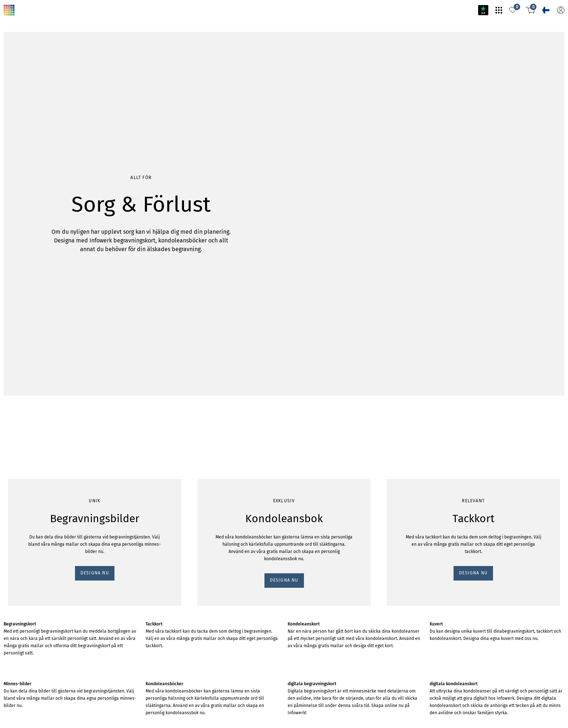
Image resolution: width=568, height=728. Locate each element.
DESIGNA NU (21, 107)
